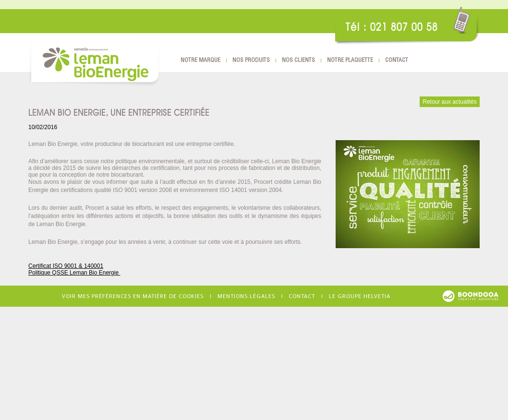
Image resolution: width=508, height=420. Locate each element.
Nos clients (298, 60)
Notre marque (200, 60)
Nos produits (251, 60)
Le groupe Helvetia (360, 297)
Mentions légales (246, 297)
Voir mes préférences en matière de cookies (133, 297)
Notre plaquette (350, 60)
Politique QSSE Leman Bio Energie (74, 273)
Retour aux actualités (450, 102)
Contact (397, 60)
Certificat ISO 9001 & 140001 (66, 266)
